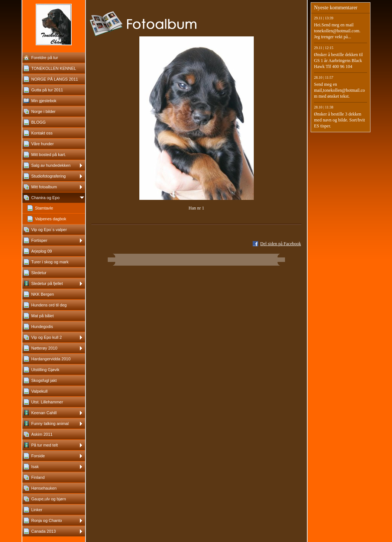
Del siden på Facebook (281, 244)
